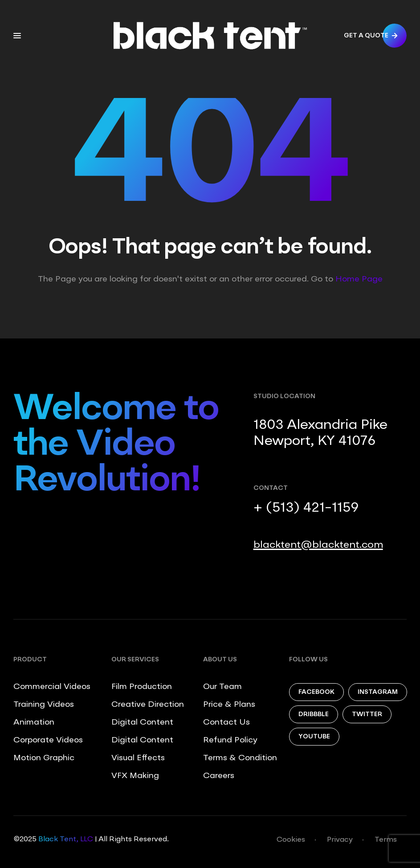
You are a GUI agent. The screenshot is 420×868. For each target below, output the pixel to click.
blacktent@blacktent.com (318, 545)
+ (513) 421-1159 (306, 508)
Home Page (359, 279)
